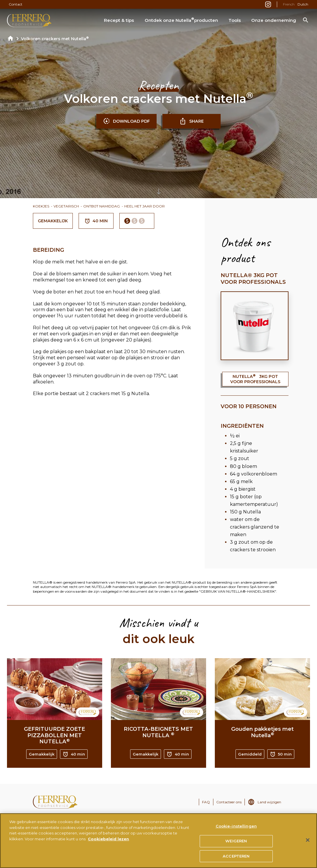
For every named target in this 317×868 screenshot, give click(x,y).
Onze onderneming (274, 20)
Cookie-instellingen (236, 828)
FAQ (206, 802)
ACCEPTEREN (236, 858)
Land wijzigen (269, 802)
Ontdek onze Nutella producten (181, 20)
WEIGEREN (236, 843)
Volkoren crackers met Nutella (55, 39)
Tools (235, 20)
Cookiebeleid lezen (108, 841)
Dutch (303, 4)
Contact (16, 4)
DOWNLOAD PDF (126, 121)
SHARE (192, 121)
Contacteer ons (229, 802)
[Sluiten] (308, 842)
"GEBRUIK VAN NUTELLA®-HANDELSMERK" (238, 591)
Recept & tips (119, 20)
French (289, 4)
